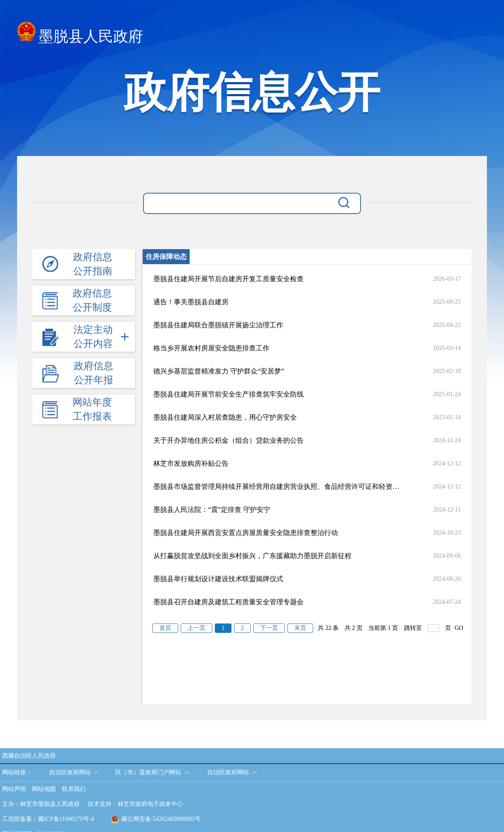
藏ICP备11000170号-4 (66, 819)
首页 (165, 628)
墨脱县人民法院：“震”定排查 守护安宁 (212, 510)
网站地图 (44, 789)
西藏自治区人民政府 (29, 756)
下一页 (269, 628)
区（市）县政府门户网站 (148, 772)
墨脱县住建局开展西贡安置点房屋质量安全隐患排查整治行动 (246, 533)
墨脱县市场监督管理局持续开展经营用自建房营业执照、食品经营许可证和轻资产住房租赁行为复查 (276, 487)
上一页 (196, 628)
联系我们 (74, 789)
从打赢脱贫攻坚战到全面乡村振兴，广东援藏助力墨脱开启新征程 (252, 556)
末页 (300, 628)
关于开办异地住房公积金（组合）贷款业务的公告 (229, 440)
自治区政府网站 (70, 772)
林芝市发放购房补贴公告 (191, 463)
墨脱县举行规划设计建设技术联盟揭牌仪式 (218, 579)
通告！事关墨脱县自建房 (191, 302)
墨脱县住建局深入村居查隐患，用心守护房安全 (225, 417)
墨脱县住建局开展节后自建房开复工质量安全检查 (229, 279)
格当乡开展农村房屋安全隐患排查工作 (211, 348)
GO (459, 628)
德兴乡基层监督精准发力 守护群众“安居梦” (219, 371)
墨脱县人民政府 (80, 34)
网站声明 (14, 789)
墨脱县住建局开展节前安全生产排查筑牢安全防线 (229, 394)
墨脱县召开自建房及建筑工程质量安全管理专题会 (229, 602)
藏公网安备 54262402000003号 (156, 819)
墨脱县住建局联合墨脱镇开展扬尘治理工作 (218, 325)
